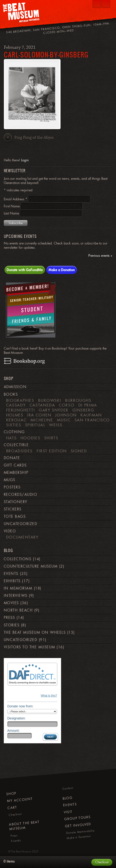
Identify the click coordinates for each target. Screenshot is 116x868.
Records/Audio (20, 495)
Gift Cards (15, 465)
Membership (16, 473)
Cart (12, 807)
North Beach (18, 610)
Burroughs (78, 400)
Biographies (20, 400)
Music (64, 420)
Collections (18, 559)
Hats (11, 438)
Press (9, 618)
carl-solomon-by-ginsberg (46, 54)
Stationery (16, 502)
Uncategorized (20, 524)
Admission (15, 387)
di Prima (88, 405)
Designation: (17, 718)
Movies (11, 603)
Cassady (16, 405)
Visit (68, 812)
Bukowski (50, 400)
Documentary (22, 537)
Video (10, 531)
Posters (12, 487)
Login (25, 160)
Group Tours (78, 818)
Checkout (15, 814)
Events (11, 574)
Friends (16, 841)
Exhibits (12, 581)
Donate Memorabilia (80, 832)
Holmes (15, 415)
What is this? (49, 696)
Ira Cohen (39, 415)
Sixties (14, 425)
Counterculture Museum (31, 566)
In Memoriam (18, 588)
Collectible (16, 445)
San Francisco (92, 420)
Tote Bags (15, 517)
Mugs (10, 480)
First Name (12, 206)
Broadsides (19, 451)
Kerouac (16, 420)
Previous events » (100, 256)
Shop (11, 794)
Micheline (42, 420)
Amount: (13, 731)
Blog (67, 798)
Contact (68, 788)
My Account (20, 800)
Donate (12, 458)
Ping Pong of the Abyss (29, 138)
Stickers (13, 509)
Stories (12, 625)
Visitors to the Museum (29, 647)
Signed (79, 451)
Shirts (51, 438)
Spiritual (35, 425)
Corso (67, 405)
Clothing (14, 432)
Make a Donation (62, 270)
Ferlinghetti (21, 410)
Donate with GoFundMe (25, 270)
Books (11, 394)
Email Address (16, 199)
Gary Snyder (54, 410)
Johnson (66, 415)
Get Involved (78, 825)
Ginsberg (83, 410)
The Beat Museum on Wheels (35, 633)
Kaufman (91, 415)
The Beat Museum (21, 851)
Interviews (16, 596)
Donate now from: (20, 706)
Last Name (12, 213)
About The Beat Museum (24, 825)
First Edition (52, 451)
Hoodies (31, 438)
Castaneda (42, 405)
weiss (56, 425)
